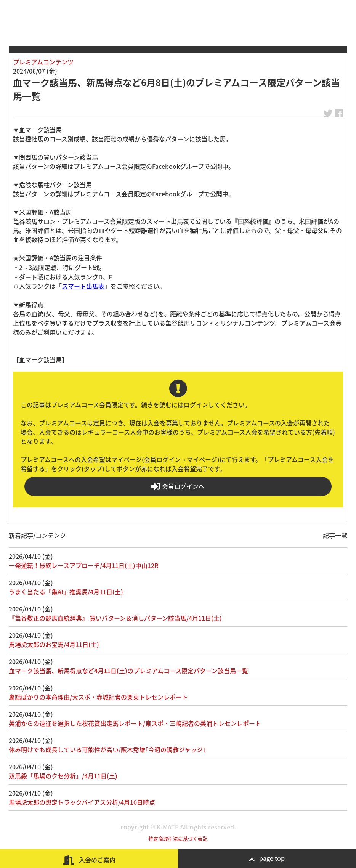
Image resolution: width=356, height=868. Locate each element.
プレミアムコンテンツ (43, 62)
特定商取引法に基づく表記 (178, 838)
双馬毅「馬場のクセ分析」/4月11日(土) (63, 776)
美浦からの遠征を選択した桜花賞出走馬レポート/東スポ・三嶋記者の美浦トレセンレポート (135, 723)
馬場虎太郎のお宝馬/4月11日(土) (54, 644)
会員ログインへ (178, 486)
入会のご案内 (89, 860)
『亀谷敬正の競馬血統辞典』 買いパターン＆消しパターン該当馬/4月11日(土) (115, 618)
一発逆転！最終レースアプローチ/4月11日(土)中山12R (83, 565)
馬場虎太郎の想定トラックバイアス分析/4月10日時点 (82, 802)
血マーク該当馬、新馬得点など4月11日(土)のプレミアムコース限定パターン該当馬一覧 (128, 671)
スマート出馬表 (83, 286)
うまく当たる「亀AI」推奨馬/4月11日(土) (66, 592)
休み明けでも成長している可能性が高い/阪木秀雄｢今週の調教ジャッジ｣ (107, 749)
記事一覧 (335, 535)
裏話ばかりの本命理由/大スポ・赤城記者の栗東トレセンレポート (98, 697)
